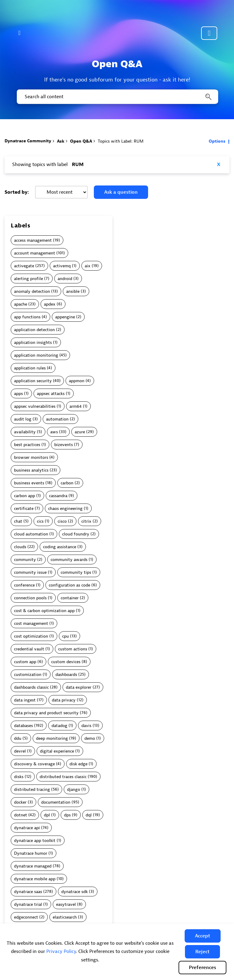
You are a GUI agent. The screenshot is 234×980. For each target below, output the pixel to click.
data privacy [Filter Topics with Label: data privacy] (64, 700)
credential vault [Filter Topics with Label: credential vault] (29, 649)
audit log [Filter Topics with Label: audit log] (23, 419)
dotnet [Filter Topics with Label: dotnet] (21, 815)
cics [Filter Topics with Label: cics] (40, 521)
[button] (203, 936)
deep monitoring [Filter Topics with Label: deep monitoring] (52, 738)
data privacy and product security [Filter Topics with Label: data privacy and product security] (46, 713)
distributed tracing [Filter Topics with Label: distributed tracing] (32, 790)
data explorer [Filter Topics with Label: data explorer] (79, 687)
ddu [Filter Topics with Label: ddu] (18, 738)
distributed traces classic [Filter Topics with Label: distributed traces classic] (63, 777)
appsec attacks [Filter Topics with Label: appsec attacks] (51, 394)
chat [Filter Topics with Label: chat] (18, 521)
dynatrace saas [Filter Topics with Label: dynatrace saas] (28, 892)
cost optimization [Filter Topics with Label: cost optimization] (31, 636)
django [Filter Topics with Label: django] (74, 790)
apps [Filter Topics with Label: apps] (18, 394)
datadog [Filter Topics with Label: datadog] (59, 726)
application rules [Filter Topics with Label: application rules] (30, 368)
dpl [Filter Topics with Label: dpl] (47, 815)
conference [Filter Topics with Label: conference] (24, 585)
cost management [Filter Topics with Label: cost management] (31, 623)
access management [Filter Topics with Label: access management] (33, 240)
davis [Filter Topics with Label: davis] (86, 726)
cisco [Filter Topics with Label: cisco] (62, 521)
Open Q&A (81, 141)
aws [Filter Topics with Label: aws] (54, 432)
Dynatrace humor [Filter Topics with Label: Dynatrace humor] (31, 853)
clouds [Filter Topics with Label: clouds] (20, 547)
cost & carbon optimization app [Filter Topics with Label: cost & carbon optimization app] (44, 611)
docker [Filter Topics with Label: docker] (20, 802)
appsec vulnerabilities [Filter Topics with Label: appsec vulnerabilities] (35, 406)
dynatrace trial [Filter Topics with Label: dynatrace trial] (28, 904)
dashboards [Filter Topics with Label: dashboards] (66, 675)
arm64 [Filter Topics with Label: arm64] (76, 406)
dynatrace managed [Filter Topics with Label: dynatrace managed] (33, 866)
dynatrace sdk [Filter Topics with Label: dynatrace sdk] (74, 892)
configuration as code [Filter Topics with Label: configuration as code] (69, 585)
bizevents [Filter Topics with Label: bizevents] (64, 445)
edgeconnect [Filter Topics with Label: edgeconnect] (26, 917)
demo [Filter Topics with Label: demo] (90, 738)
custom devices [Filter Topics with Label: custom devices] (66, 662)
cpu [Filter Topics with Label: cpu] (66, 636)
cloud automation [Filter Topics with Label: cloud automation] (31, 534)
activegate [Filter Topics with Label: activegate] (24, 266)
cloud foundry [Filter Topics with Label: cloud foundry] (76, 534)
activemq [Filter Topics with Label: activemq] (62, 266)
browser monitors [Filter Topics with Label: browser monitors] (31, 457)
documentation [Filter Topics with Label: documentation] (56, 802)
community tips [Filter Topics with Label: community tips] (76, 572)
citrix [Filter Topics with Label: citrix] (86, 521)
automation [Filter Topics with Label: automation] (57, 419)
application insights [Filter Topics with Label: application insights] (33, 343)
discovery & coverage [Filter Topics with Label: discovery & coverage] (34, 764)
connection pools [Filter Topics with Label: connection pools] (30, 598)
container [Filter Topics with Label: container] (70, 598)
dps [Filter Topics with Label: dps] (67, 815)
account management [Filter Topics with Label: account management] (35, 253)
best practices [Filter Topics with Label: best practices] (27, 445)
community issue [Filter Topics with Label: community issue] (30, 572)
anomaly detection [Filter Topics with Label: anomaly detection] (32, 291)
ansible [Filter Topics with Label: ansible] (73, 291)
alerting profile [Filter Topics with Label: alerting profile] (28, 279)
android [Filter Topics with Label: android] (65, 279)
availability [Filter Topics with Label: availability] (25, 432)
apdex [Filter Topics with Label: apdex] (50, 304)
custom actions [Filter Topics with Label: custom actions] (73, 649)
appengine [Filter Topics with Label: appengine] (65, 317)
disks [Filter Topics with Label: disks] (19, 777)
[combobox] (117, 97)
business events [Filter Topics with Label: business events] (29, 483)
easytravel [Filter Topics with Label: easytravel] (66, 904)
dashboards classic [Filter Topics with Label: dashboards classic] (31, 687)
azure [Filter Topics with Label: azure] (80, 432)
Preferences (202, 968)
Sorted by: (17, 192)
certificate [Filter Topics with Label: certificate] (24, 509)
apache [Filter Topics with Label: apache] (21, 304)
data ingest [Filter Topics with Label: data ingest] (25, 700)
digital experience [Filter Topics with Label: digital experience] (57, 751)
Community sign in (209, 33)
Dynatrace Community (28, 141)
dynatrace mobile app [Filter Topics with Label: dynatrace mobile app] (35, 879)
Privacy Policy (61, 951)
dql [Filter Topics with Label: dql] (89, 815)
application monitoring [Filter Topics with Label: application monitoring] (36, 355)
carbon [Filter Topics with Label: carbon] (67, 483)
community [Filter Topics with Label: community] (25, 560)
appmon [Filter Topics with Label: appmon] (77, 381)
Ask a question (121, 192)
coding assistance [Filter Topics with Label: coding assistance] (60, 547)
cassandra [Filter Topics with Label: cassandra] (58, 496)
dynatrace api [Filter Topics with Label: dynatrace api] (27, 828)
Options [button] (217, 141)
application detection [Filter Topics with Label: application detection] (34, 330)
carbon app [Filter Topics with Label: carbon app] (25, 496)
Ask (61, 141)
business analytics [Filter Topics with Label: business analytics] (31, 470)
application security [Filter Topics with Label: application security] (33, 381)
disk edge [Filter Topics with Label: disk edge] (78, 764)
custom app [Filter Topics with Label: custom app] (25, 662)
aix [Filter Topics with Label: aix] (88, 266)
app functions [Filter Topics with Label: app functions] (27, 317)
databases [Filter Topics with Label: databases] (23, 726)
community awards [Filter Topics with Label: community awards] (69, 560)
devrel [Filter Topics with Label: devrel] (20, 751)
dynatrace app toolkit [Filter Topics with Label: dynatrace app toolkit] (35, 841)
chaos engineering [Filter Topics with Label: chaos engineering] (65, 509)
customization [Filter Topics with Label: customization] (28, 675)
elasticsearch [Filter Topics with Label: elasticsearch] (65, 917)
